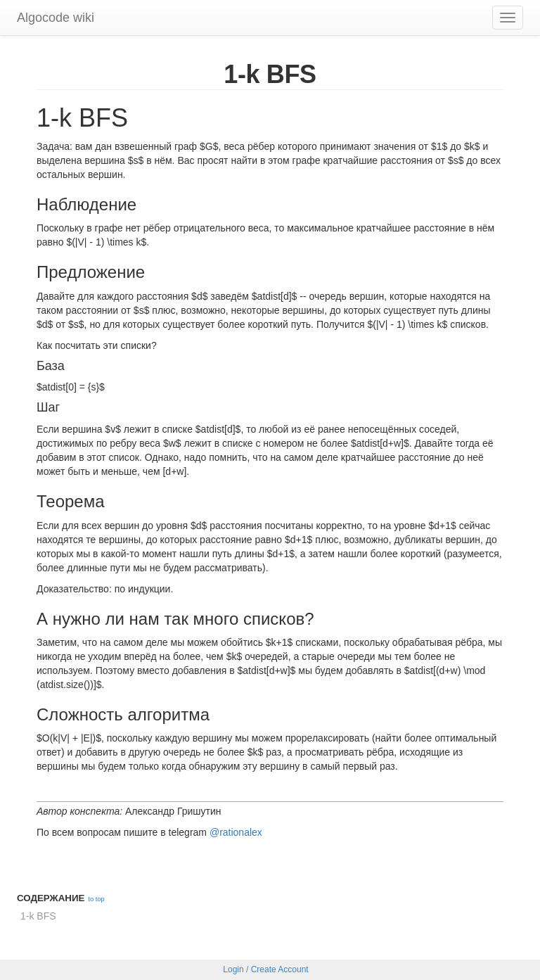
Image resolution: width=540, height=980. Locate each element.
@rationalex (236, 832)
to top (96, 899)
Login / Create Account (265, 969)
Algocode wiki (56, 18)
